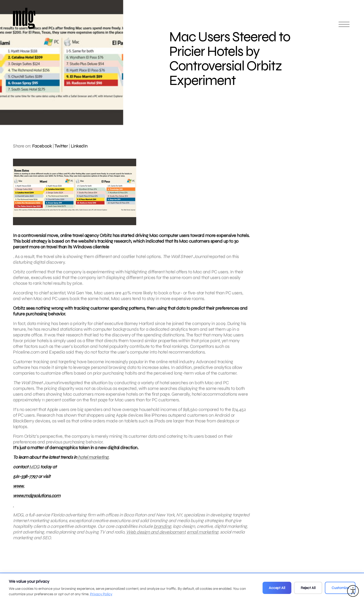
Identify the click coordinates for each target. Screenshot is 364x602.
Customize (340, 588)
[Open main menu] (344, 27)
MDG (34, 469)
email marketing (202, 534)
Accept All (277, 588)
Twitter (61, 146)
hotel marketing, (93, 460)
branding (162, 529)
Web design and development (156, 534)
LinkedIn (79, 146)
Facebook (42, 146)
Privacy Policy (101, 594)
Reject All (308, 588)
